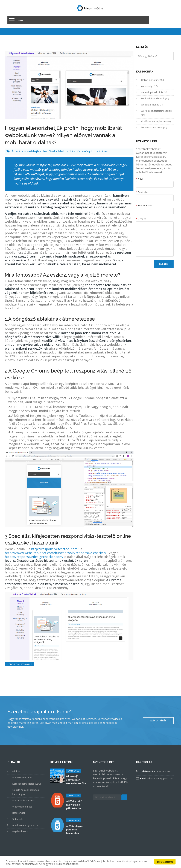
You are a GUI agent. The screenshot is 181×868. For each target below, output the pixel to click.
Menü (21, 20)
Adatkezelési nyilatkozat (26, 825)
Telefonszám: (144, 205)
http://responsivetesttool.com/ (55, 549)
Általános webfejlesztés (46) (156, 121)
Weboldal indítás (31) (152, 105)
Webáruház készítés (24, 800)
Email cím (142, 192)
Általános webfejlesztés (30, 151)
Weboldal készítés (22, 778)
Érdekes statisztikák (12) (154, 128)
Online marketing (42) (152, 80)
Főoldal (16, 771)
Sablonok (17, 819)
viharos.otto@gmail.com (160, 778)
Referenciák (19, 813)
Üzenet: (141, 219)
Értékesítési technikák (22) (155, 98)
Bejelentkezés (20, 831)
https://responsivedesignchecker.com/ (34, 557)
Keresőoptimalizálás (92, 151)
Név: (139, 179)
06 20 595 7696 (164, 771)
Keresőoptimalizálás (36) (154, 92)
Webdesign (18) (149, 86)
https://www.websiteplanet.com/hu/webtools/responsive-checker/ (56, 553)
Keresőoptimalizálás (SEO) (27, 784)
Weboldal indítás (63, 151)
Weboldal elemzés (22, 807)
